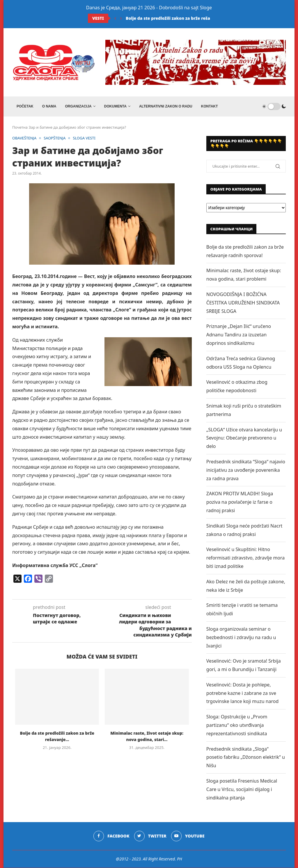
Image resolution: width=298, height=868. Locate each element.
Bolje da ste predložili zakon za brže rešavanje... (175, 18)
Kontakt (210, 106)
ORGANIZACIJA (78, 106)
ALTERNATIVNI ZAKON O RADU (166, 106)
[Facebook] (111, 837)
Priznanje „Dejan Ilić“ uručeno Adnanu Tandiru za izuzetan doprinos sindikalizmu (239, 335)
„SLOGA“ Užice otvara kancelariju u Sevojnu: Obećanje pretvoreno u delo (244, 438)
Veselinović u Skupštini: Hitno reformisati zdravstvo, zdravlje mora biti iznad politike (245, 558)
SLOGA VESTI (85, 139)
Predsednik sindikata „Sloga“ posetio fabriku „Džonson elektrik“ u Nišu (246, 758)
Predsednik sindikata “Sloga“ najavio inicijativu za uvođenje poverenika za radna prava (246, 470)
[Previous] (115, 18)
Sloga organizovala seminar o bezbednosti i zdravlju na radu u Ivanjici (241, 638)
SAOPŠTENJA (55, 139)
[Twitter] (150, 837)
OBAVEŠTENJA (25, 139)
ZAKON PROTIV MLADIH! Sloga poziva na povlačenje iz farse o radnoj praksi (240, 502)
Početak (25, 106)
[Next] (121, 18)
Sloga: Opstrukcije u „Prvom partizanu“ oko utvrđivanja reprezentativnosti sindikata (237, 725)
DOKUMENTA (115, 106)
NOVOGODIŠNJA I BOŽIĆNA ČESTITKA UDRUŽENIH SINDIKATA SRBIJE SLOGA (243, 303)
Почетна (20, 128)
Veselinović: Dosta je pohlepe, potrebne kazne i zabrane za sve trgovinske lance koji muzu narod (243, 693)
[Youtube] (188, 837)
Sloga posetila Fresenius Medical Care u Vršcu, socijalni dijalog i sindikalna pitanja (242, 790)
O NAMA (49, 106)
